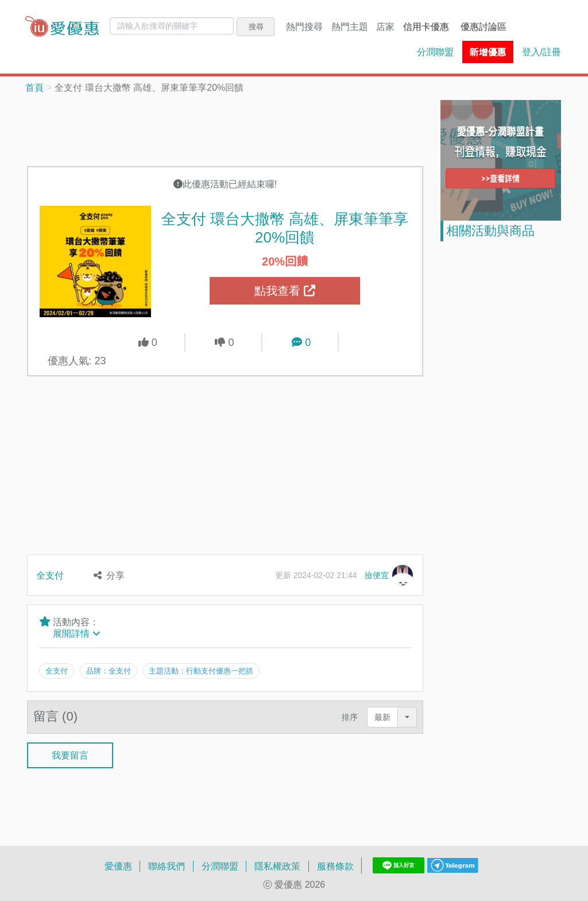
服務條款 (335, 865)
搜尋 (256, 26)
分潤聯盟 (435, 52)
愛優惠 (118, 865)
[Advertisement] (236, 129)
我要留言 (70, 754)
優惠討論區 (483, 26)
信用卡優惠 (426, 26)
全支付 (50, 575)
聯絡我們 (167, 865)
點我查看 (285, 291)
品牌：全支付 (109, 671)
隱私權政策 (277, 865)
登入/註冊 (541, 52)
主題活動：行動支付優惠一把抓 (202, 671)
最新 (382, 716)
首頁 (34, 87)
